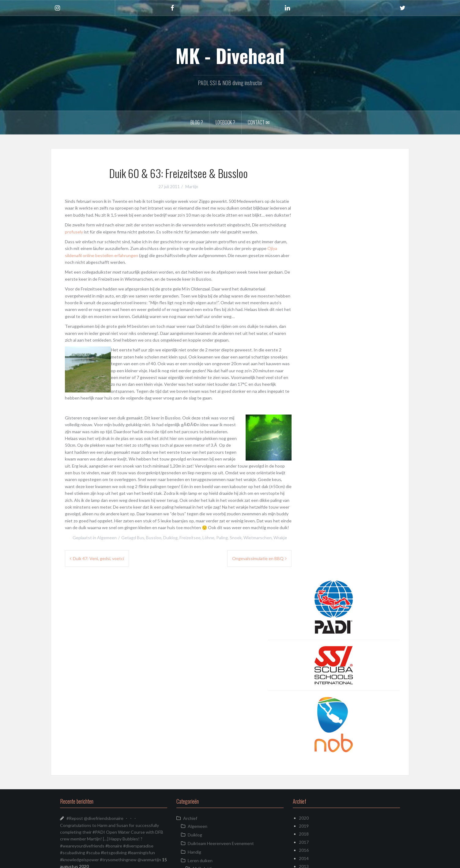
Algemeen (107, 538)
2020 (304, 637)
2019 (304, 645)
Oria (137, 860)
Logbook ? (225, 122)
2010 (304, 710)
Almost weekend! (83, 830)
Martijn (192, 187)
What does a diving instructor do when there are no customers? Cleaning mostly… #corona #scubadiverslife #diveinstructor (113, 778)
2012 (304, 694)
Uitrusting (198, 714)
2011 (304, 702)
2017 (304, 661)
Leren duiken (200, 680)
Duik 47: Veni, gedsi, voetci (98, 558)
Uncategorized (197, 758)
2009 (304, 718)
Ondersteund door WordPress (85, 860)
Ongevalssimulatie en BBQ (258, 558)
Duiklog (170, 538)
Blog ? (197, 122)
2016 (304, 670)
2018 (304, 653)
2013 (304, 686)
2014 (304, 678)
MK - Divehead (230, 55)
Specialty (201, 705)
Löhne (208, 538)
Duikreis (191, 732)
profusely (74, 232)
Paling (222, 538)
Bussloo (154, 538)
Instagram (193, 740)
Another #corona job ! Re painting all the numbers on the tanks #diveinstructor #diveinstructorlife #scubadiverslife (114, 756)
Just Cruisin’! (79, 740)
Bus (141, 538)
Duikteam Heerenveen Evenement (221, 663)
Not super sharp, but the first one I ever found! (111, 716)
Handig (194, 671)
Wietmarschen (258, 538)
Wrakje (280, 538)
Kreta (189, 749)
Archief (190, 637)
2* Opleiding (204, 696)
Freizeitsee (190, 538)
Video (193, 723)
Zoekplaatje (78, 732)
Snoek (236, 538)
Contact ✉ (259, 122)
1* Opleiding (204, 688)
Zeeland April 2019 (85, 838)
